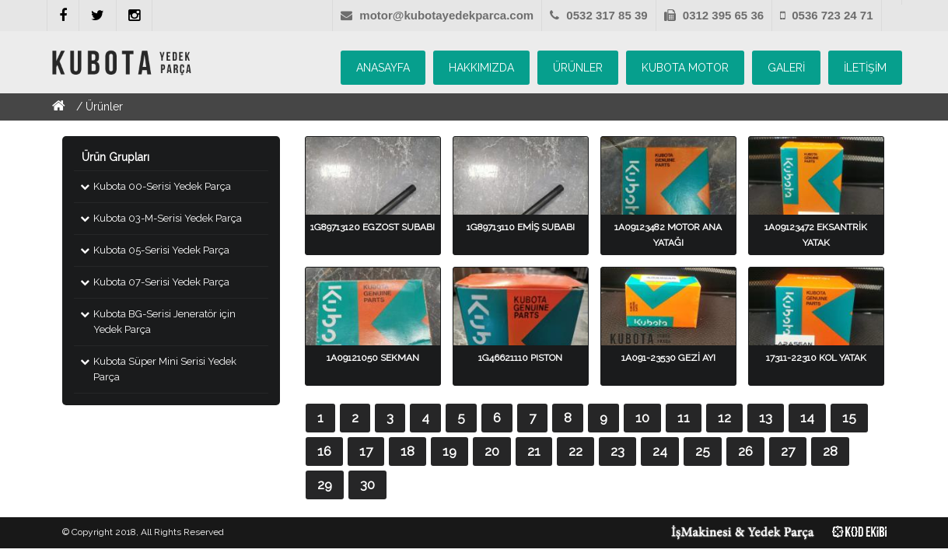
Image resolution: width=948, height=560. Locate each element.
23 (617, 451)
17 (366, 451)
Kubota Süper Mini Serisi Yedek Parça (165, 369)
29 (325, 485)
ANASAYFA (383, 68)
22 (575, 451)
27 (788, 451)
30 (367, 485)
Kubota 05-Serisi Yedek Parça (161, 250)
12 (724, 418)
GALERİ (786, 68)
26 (745, 451)
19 (450, 451)
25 (703, 451)
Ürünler (104, 107)
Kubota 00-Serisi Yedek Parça (162, 186)
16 (324, 451)
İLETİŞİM (865, 68)
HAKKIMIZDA (481, 68)
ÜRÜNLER (578, 68)
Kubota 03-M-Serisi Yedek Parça (168, 218)
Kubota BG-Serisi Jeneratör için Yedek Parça (164, 322)
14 (807, 418)
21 (534, 451)
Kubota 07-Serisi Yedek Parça (161, 282)
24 (660, 451)
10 (642, 418)
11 (684, 418)
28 (830, 451)
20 (492, 451)
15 (849, 418)
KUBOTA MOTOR (685, 68)
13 (766, 418)
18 (408, 451)
